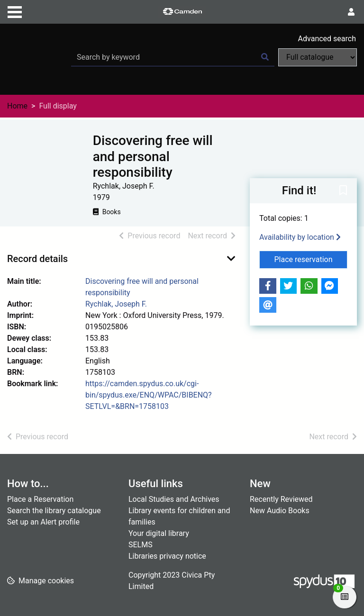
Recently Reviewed (281, 499)
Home (17, 106)
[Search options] (318, 57)
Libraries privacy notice (167, 556)
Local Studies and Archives (174, 499)
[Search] (265, 57)
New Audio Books (280, 511)
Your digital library (159, 533)
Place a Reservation (40, 499)
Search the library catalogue (54, 511)
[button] (343, 191)
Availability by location (300, 237)
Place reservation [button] (311, 259)
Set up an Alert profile (43, 522)
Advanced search (327, 39)
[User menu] (351, 12)
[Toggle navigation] (15, 11)
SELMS (141, 545)
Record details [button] (37, 259)
